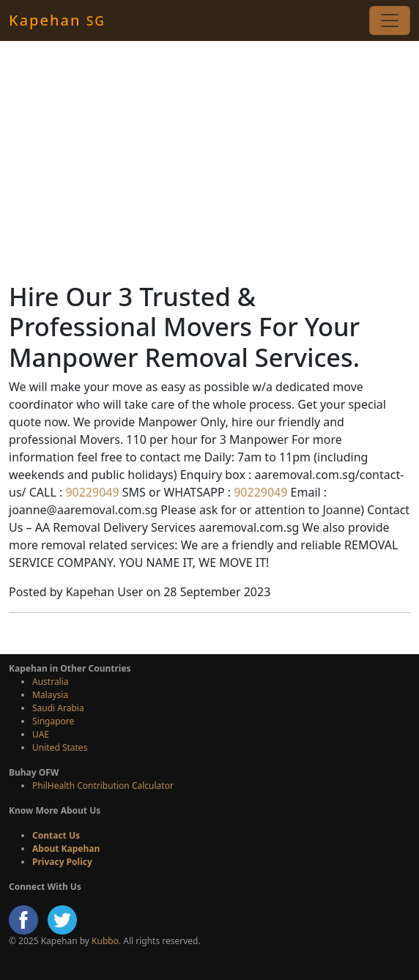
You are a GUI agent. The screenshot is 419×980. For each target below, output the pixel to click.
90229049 (90, 492)
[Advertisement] (209, 161)
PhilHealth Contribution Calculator (103, 786)
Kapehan (57, 20)
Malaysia (50, 695)
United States (60, 747)
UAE (41, 734)
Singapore (53, 721)
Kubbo (105, 941)
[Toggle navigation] (390, 21)
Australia (51, 682)
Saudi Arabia (58, 708)
